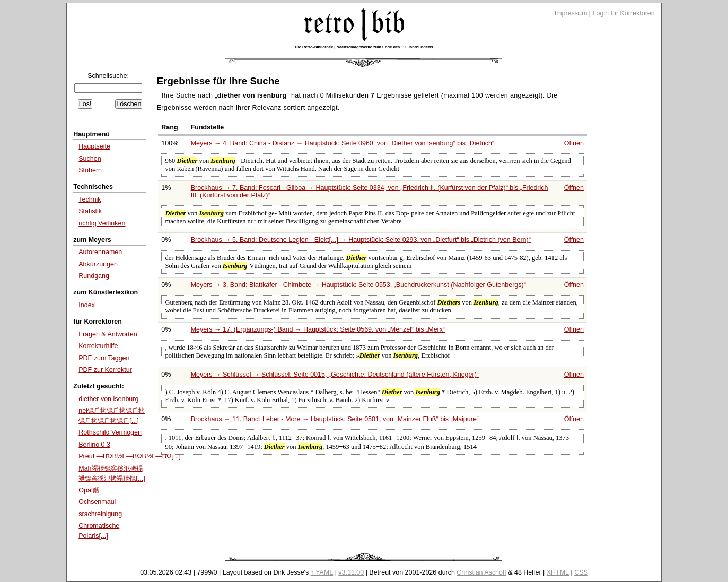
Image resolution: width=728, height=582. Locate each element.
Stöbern (90, 170)
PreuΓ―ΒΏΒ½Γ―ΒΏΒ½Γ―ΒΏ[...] (129, 456)
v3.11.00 (351, 572)
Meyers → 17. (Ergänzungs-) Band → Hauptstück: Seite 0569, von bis (318, 329)
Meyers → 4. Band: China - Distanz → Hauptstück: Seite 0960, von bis (343, 143)
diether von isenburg (108, 399)
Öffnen (574, 143)
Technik (90, 199)
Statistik (90, 211)
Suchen (90, 159)
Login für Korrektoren (624, 13)
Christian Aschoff (481, 572)
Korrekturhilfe (98, 346)
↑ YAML (322, 572)
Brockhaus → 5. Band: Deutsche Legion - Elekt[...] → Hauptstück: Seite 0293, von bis (361, 240)
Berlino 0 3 (94, 445)
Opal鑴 (89, 490)
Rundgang (94, 276)
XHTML (558, 572)
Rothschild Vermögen (110, 432)
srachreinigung (100, 514)
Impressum (571, 13)
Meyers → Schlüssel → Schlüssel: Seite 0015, (335, 375)
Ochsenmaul (97, 502)
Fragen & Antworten (108, 334)
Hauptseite (94, 146)
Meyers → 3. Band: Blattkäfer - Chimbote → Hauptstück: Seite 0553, (358, 285)
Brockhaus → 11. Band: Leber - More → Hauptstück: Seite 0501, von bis (335, 419)
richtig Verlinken (102, 223)
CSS (581, 572)
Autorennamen (100, 252)
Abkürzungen (98, 264)
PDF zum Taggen (104, 358)
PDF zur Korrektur (105, 370)
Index (87, 305)
